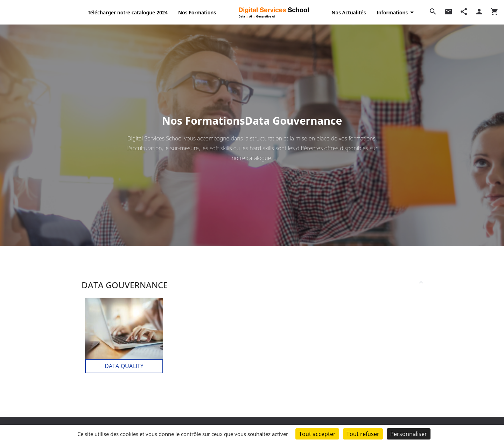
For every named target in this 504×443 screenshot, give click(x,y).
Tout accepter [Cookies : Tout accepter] (317, 434)
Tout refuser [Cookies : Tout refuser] (363, 434)
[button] (252, 284)
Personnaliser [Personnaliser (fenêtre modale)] (409, 434)
